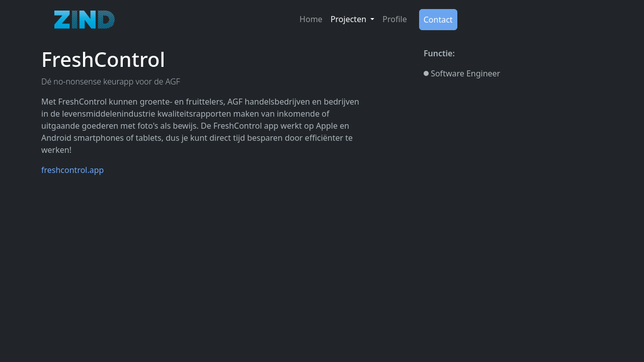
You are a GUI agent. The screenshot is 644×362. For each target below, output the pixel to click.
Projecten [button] (349, 19)
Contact (438, 20)
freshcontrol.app (72, 170)
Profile (394, 19)
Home (311, 19)
